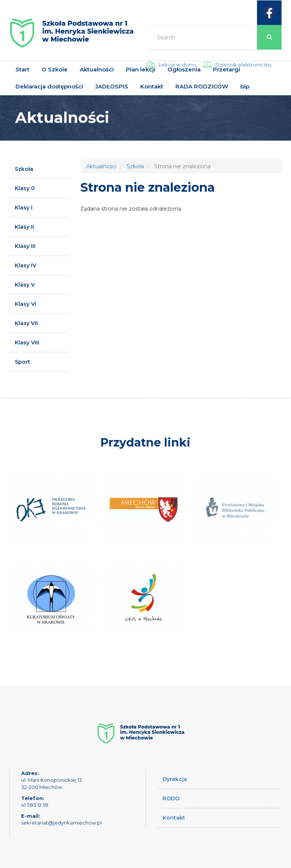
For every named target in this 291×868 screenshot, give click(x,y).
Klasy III (25, 246)
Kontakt (152, 86)
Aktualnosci (101, 166)
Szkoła (24, 169)
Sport (22, 362)
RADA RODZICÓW (202, 86)
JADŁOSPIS (112, 86)
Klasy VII (26, 323)
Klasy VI (26, 304)
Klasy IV (26, 265)
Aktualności (97, 69)
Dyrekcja (175, 779)
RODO (171, 798)
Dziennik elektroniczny (244, 65)
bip (245, 86)
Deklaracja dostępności (49, 86)
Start (22, 69)
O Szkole (55, 69)
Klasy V (25, 285)
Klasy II (24, 227)
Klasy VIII (27, 343)
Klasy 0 (25, 188)
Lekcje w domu (178, 65)
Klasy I (24, 208)
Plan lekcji (141, 69)
